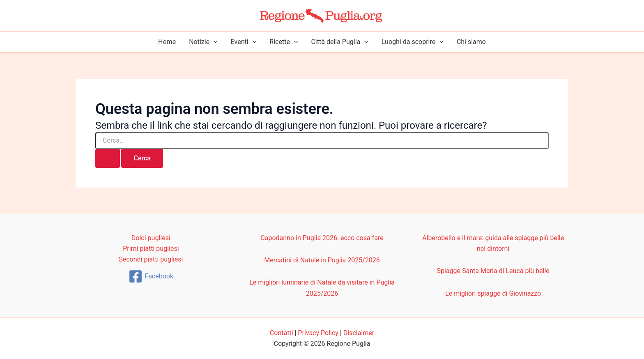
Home (167, 42)
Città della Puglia (339, 42)
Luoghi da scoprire (413, 42)
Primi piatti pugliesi (151, 249)
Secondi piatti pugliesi (151, 259)
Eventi (244, 42)
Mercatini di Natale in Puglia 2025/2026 (322, 260)
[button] (214, 42)
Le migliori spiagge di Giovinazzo (493, 293)
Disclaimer (359, 333)
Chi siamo (471, 42)
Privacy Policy (318, 333)
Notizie (203, 42)
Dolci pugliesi (151, 238)
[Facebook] (151, 276)
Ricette (284, 42)
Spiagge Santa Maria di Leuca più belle (493, 271)
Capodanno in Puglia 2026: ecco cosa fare (322, 238)
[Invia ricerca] (108, 158)
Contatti (282, 333)
